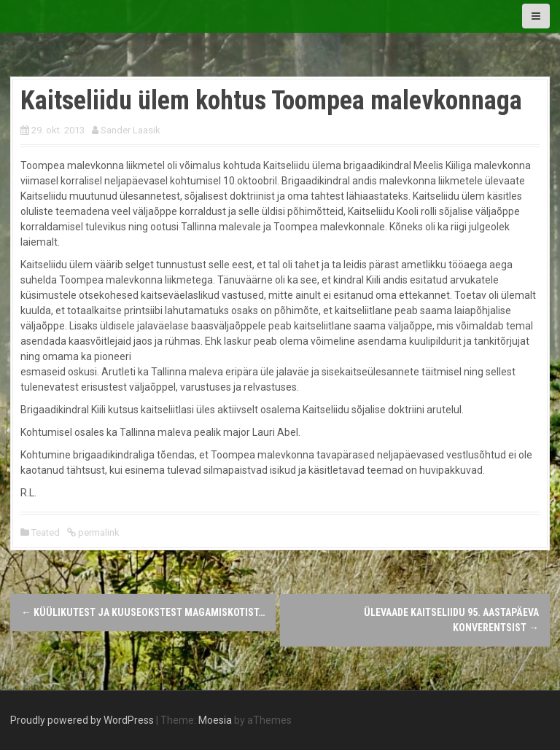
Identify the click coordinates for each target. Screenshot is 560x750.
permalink (98, 532)
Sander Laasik (131, 130)
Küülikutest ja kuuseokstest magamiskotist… (143, 612)
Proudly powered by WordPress (82, 720)
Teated (46, 532)
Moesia (215, 720)
